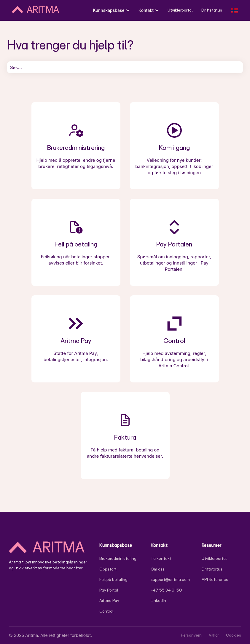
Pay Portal (109, 590)
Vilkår (214, 635)
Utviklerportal (180, 10)
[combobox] (125, 67)
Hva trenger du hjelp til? (70, 45)
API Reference (215, 579)
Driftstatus (212, 10)
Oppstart (108, 569)
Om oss (158, 569)
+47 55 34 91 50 (166, 590)
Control (106, 611)
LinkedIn (158, 600)
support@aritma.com (170, 579)
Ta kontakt (161, 558)
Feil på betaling (113, 579)
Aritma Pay (109, 600)
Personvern (191, 635)
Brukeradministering (118, 558)
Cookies (234, 635)
